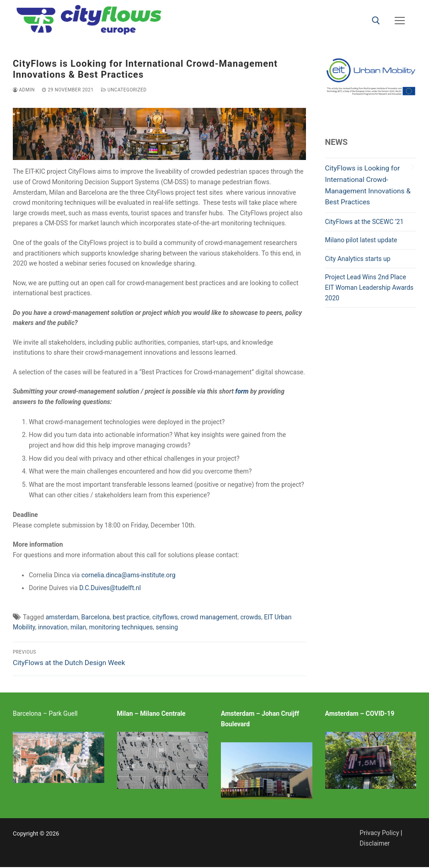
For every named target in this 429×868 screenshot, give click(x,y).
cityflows (165, 617)
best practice (131, 617)
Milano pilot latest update (361, 240)
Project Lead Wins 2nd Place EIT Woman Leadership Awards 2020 (370, 287)
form (242, 391)
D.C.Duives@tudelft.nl (110, 588)
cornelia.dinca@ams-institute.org (129, 575)
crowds (251, 617)
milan (78, 627)
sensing (167, 627)
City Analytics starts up (358, 259)
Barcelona (95, 617)
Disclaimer (375, 843)
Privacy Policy (379, 833)
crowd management (209, 617)
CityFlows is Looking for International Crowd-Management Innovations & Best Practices (368, 185)
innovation (53, 627)
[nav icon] (400, 21)
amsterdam (62, 617)
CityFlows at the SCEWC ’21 (365, 222)
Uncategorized (124, 90)
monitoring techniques (121, 627)
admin (24, 90)
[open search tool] (376, 21)
